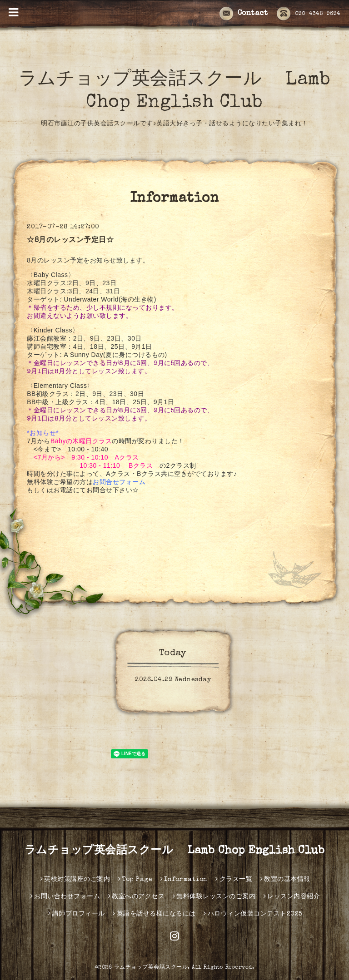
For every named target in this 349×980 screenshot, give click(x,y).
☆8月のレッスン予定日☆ (70, 241)
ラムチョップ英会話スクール (151, 968)
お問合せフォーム (119, 482)
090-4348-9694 (309, 14)
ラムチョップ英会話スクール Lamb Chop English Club (175, 851)
